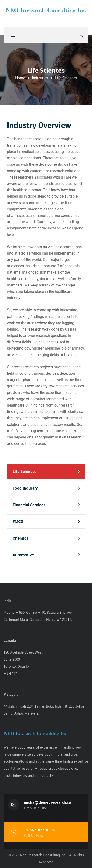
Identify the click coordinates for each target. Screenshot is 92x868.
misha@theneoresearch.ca (48, 802)
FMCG (18, 522)
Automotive (23, 555)
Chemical (21, 538)
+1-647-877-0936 (39, 830)
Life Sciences (25, 472)
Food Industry (25, 488)
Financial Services (29, 505)
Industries (40, 78)
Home (20, 78)
